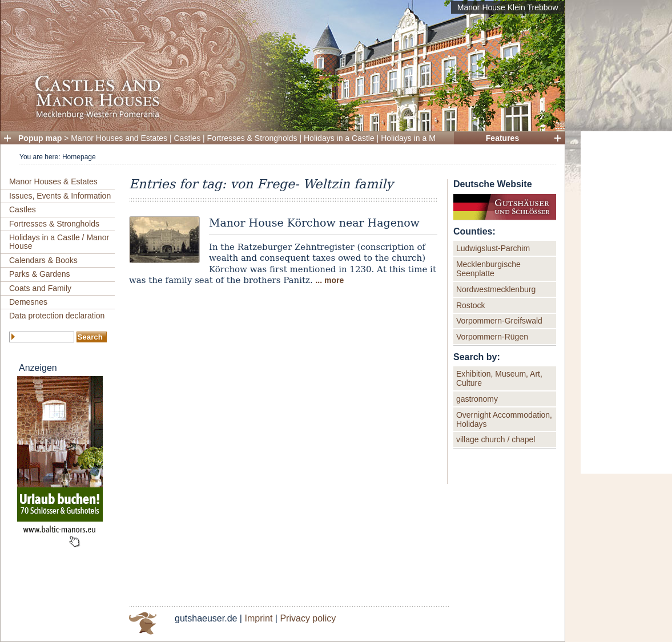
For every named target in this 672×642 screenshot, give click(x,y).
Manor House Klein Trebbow (508, 7)
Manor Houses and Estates (119, 138)
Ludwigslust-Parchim (493, 248)
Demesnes (28, 302)
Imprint (258, 618)
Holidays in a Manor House (429, 138)
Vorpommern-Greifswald (499, 321)
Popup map (40, 138)
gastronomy (477, 399)
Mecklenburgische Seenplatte (488, 269)
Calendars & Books (43, 260)
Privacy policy (308, 618)
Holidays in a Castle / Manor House (59, 242)
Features (502, 138)
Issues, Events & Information (60, 196)
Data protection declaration (57, 316)
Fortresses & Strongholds (252, 138)
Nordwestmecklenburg (496, 289)
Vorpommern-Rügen (492, 337)
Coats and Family (40, 288)
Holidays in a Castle (339, 138)
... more (329, 280)
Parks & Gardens (40, 274)
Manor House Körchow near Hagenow (314, 223)
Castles (188, 138)
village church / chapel (496, 439)
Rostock (471, 305)
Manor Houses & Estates (53, 181)
